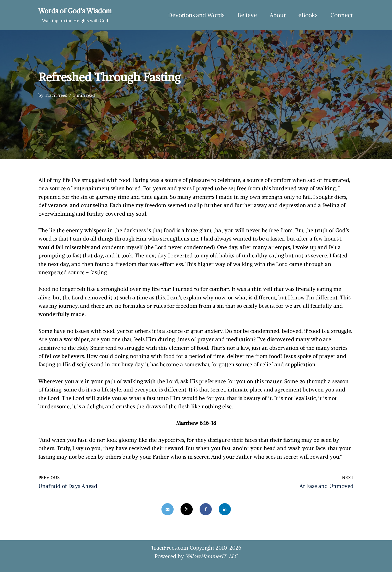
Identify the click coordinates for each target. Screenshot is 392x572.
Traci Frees (56, 95)
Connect (341, 15)
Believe (247, 15)
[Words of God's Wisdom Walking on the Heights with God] (75, 15)
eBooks (308, 15)
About (278, 15)
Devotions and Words (196, 15)
